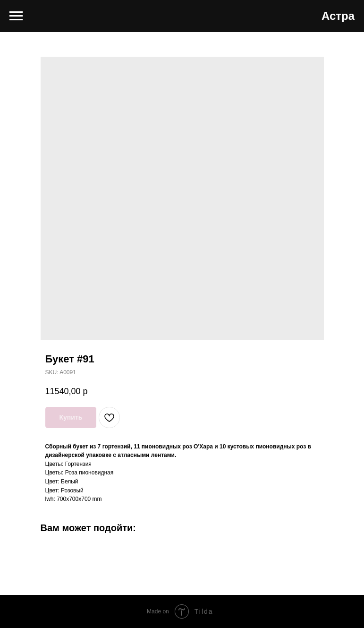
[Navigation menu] (16, 16)
